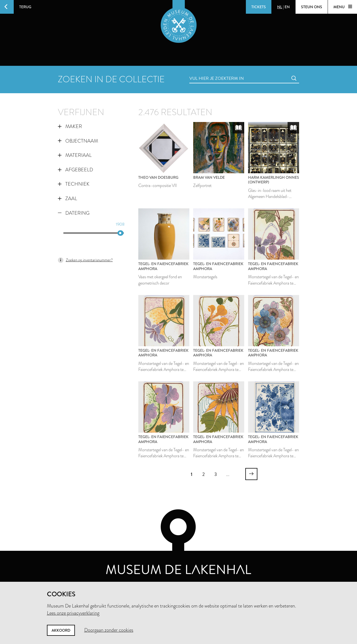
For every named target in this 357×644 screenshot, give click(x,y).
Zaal (68, 198)
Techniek (74, 184)
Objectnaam (78, 141)
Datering (74, 213)
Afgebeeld (75, 170)
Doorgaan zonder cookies (109, 630)
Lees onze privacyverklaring (73, 613)
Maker (70, 126)
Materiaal (75, 155)
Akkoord (61, 630)
